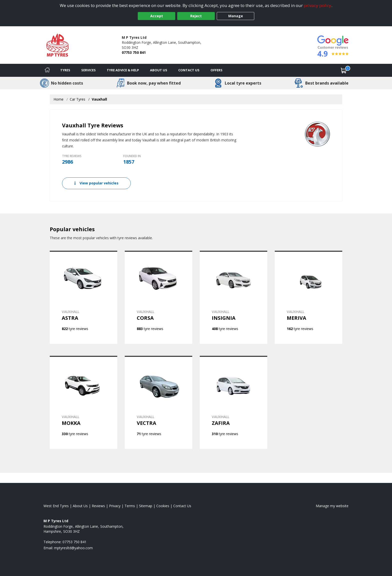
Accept (157, 16)
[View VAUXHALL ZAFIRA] (233, 402)
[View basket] (344, 70)
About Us (159, 70)
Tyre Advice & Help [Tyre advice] (123, 70)
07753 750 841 (134, 52)
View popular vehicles (96, 183)
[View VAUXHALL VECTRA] (158, 402)
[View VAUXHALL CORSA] (158, 297)
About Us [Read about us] (80, 506)
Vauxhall (99, 99)
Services (88, 70)
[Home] (47, 70)
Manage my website (332, 506)
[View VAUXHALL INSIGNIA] (233, 297)
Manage (236, 16)
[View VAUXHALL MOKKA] (83, 402)
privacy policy (317, 5)
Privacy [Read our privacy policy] (115, 506)
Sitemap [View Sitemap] (146, 506)
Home (58, 99)
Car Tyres (77, 99)
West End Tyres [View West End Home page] (56, 506)
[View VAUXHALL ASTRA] (83, 297)
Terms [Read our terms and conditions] (130, 506)
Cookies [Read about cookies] (163, 506)
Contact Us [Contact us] (189, 70)
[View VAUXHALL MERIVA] (308, 297)
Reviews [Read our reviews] (98, 506)
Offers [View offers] (216, 70)
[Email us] (73, 548)
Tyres (65, 70)
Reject (196, 16)
